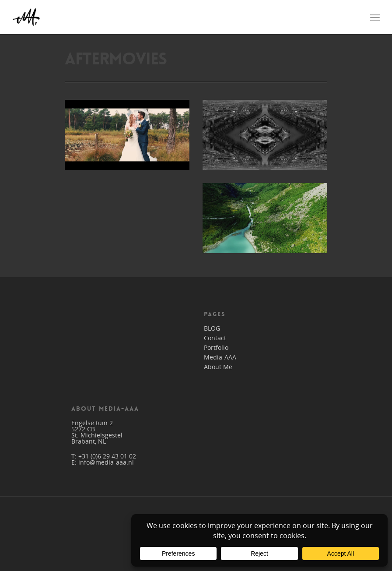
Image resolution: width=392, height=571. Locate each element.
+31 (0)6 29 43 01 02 (107, 456)
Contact (215, 338)
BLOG (212, 328)
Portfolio (216, 348)
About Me (218, 367)
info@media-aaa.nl (106, 462)
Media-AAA (220, 357)
